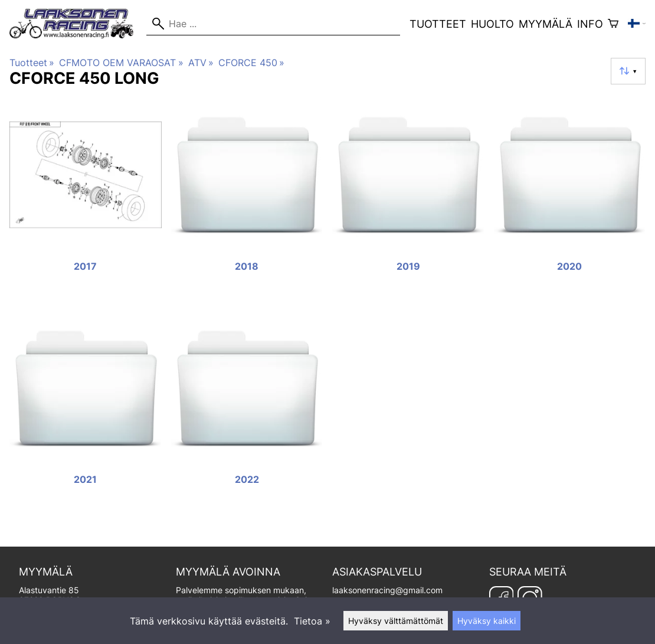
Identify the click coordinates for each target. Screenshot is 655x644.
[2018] (247, 201)
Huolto (492, 24)
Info (590, 24)
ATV (201, 63)
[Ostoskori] (613, 24)
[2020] (570, 201)
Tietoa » (312, 621)
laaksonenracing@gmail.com (387, 590)
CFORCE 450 (251, 63)
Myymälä (546, 24)
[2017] (86, 201)
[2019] (408, 201)
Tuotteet (438, 24)
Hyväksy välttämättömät (396, 621)
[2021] (86, 414)
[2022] (247, 414)
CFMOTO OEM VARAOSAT (121, 63)
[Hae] (273, 24)
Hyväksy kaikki (487, 621)
